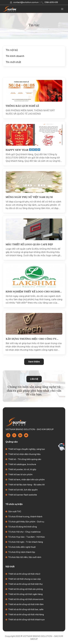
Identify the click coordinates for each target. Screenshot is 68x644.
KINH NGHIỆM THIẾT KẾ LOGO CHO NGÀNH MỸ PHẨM (33, 292)
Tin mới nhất (13, 62)
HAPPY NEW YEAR (23, 150)
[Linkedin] (20, 435)
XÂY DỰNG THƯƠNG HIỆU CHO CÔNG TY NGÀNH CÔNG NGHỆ (31, 339)
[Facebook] (8, 435)
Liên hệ (34, 379)
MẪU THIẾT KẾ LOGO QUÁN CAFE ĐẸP (29, 244)
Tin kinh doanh (15, 56)
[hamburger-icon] (62, 9)
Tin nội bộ (12, 50)
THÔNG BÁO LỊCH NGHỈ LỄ (22, 106)
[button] (34, 362)
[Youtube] (26, 435)
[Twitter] (14, 435)
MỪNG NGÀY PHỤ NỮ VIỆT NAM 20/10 (29, 197)
